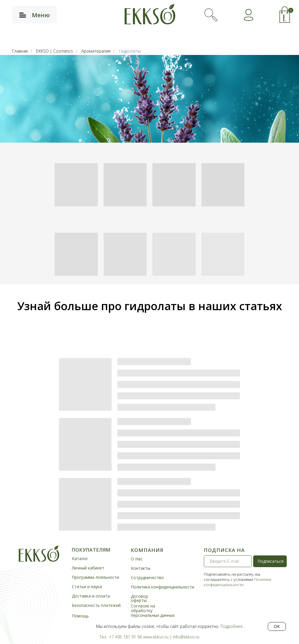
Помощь (80, 616)
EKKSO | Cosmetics (55, 51)
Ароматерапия (96, 51)
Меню (41, 15)
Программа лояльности (95, 577)
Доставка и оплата (91, 596)
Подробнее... (233, 626)
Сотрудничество (147, 577)
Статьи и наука (87, 587)
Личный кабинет (88, 568)
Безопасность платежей (96, 605)
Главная (20, 51)
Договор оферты (139, 598)
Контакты (141, 568)
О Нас (137, 559)
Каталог (80, 558)
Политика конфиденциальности (162, 587)
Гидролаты (130, 51)
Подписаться (271, 561)
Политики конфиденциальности (238, 582)
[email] (228, 561)
